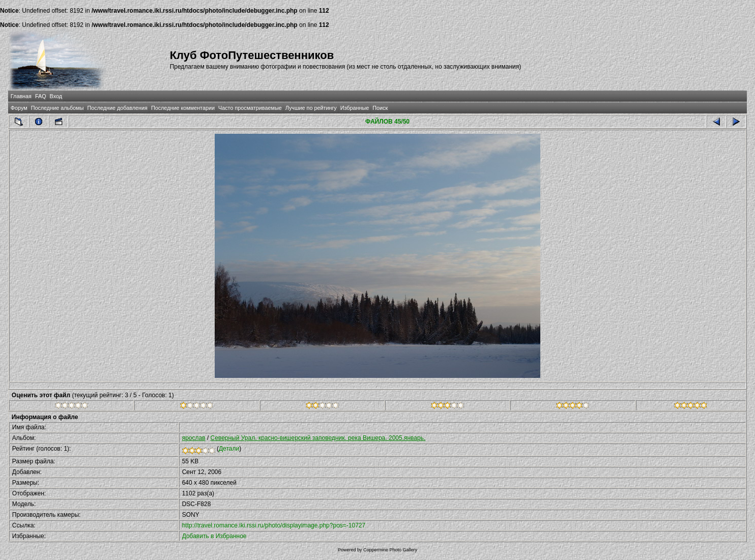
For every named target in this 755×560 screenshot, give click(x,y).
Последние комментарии (183, 108)
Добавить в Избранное (214, 536)
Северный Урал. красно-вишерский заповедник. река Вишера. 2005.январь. (318, 438)
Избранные (355, 108)
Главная (21, 96)
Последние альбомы (57, 108)
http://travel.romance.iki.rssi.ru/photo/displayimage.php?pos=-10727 (274, 525)
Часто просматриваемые (250, 108)
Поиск (380, 108)
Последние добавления (117, 108)
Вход (56, 96)
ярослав (194, 438)
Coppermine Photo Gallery (390, 550)
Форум (19, 108)
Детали (229, 449)
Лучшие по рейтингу (311, 108)
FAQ (41, 96)
